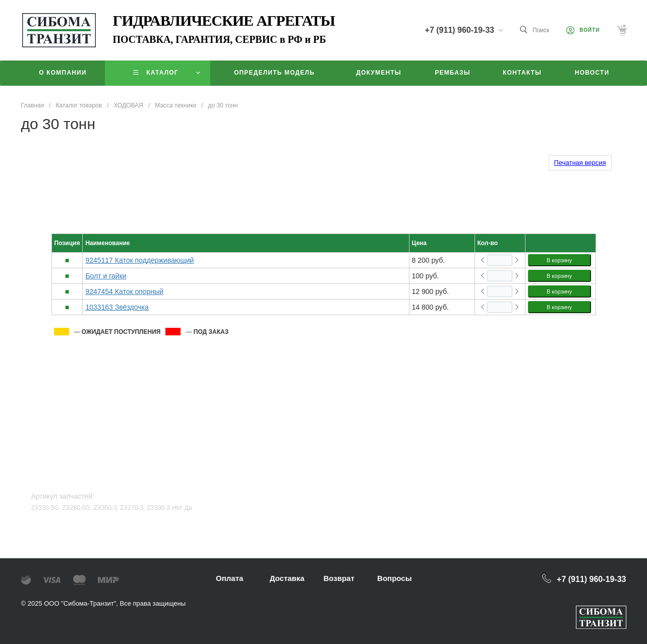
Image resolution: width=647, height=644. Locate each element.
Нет (177, 508)
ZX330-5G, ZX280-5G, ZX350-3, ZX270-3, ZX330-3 (101, 508)
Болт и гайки (106, 276)
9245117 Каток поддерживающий (139, 260)
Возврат (339, 578)
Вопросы (394, 578)
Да (188, 508)
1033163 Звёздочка (117, 307)
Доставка (287, 578)
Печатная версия (580, 163)
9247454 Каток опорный (124, 291)
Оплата (229, 578)
